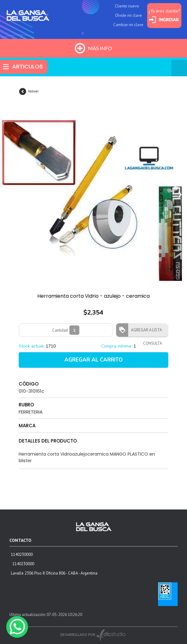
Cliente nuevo (127, 6)
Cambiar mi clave (128, 25)
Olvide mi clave (129, 15)
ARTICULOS (28, 66)
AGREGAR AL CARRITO (93, 360)
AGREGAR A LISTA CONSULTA (145, 332)
